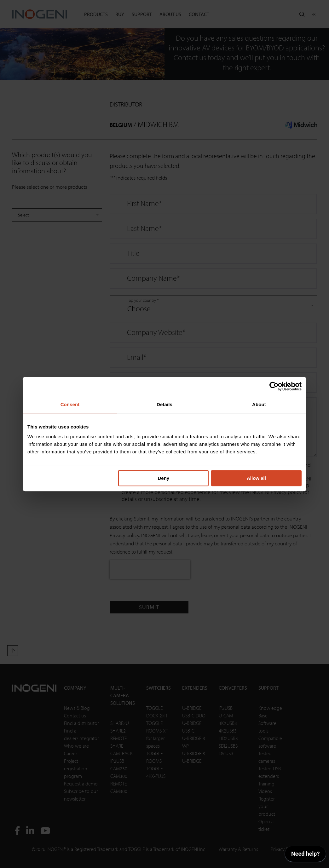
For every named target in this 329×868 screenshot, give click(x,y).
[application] (305, 855)
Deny (164, 478)
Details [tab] (164, 404)
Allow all (256, 478)
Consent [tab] (70, 404)
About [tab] (259, 404)
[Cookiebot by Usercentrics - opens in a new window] (274, 386)
